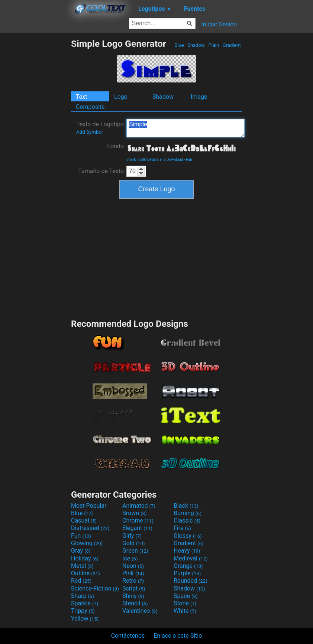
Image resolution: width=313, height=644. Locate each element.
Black (186, 506)
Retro (133, 581)
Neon (133, 566)
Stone (185, 603)
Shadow (196, 45)
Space (185, 596)
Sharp (83, 596)
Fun (189, 160)
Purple (187, 573)
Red (81, 581)
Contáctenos (128, 636)
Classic (187, 521)
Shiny (133, 596)
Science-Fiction (95, 588)
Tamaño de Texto (101, 171)
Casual (84, 521)
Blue (179, 45)
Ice (130, 558)
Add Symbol (89, 132)
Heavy (187, 551)
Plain (214, 45)
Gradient (232, 45)
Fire (182, 528)
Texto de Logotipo (100, 128)
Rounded (191, 581)
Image (199, 97)
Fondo (115, 146)
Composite (90, 107)
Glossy (188, 536)
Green (135, 551)
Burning (188, 513)
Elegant (137, 528)
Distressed (90, 528)
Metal (82, 566)
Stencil (135, 603)
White (185, 611)
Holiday (85, 558)
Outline (85, 573)
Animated (139, 506)
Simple (185, 128)
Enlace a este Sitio (178, 636)
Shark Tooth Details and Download (155, 160)
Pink (133, 573)
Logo (121, 97)
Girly (132, 536)
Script (134, 588)
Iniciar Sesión (219, 24)
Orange (188, 566)
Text (81, 97)
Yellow (85, 619)
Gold (134, 543)
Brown (134, 513)
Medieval (191, 558)
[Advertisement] (35, 150)
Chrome (138, 521)
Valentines (140, 611)
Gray (81, 551)
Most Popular (89, 506)
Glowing (87, 543)
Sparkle (85, 603)
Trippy (83, 611)
